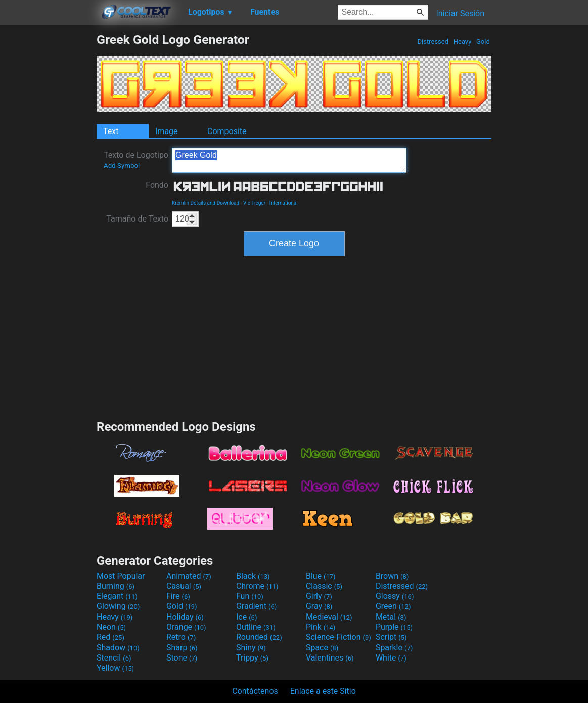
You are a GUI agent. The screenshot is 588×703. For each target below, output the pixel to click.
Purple (394, 627)
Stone (182, 658)
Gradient (256, 606)
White (391, 658)
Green (393, 606)
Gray (319, 606)
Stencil (114, 658)
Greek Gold (289, 160)
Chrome (257, 586)
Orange (186, 627)
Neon (111, 627)
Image (167, 131)
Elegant (117, 596)
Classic (324, 586)
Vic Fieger (254, 203)
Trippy (252, 658)
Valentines (330, 658)
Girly (319, 596)
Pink (321, 627)
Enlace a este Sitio (323, 691)
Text (111, 131)
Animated (189, 576)
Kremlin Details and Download (206, 203)
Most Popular (121, 576)
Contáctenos (255, 691)
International (284, 203)
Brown (392, 576)
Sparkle (394, 648)
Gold (483, 42)
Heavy (463, 42)
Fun (250, 596)
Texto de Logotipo (136, 160)
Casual (184, 586)
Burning (116, 586)
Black (253, 576)
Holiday (185, 617)
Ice (246, 617)
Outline (256, 627)
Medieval (329, 617)
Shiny (251, 648)
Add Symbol (122, 166)
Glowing (118, 606)
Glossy (395, 596)
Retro (181, 637)
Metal (391, 617)
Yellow (115, 668)
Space (322, 648)
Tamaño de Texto (137, 219)
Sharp (182, 648)
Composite (227, 131)
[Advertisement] (48, 184)
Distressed (433, 42)
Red (110, 637)
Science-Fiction (338, 637)
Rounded (259, 637)
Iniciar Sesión (460, 13)
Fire (178, 596)
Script (391, 637)
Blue (321, 576)
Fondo (157, 185)
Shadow (118, 648)
